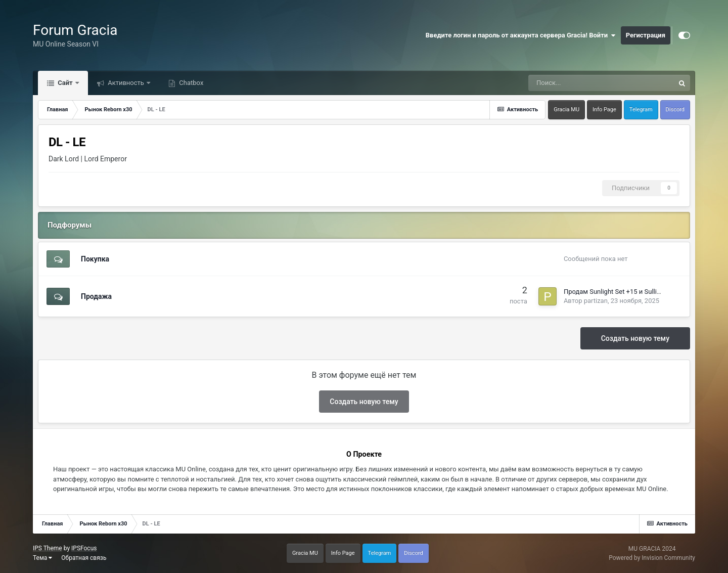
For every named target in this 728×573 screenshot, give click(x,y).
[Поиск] (575, 83)
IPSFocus (84, 548)
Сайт (65, 83)
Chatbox (190, 83)
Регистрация (646, 35)
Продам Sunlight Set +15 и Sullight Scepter (627, 292)
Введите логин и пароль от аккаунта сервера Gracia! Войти (521, 35)
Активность (126, 83)
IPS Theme (48, 548)
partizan (596, 301)
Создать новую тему (635, 338)
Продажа (96, 296)
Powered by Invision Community (652, 558)
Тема (42, 558)
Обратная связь (84, 558)
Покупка (95, 259)
